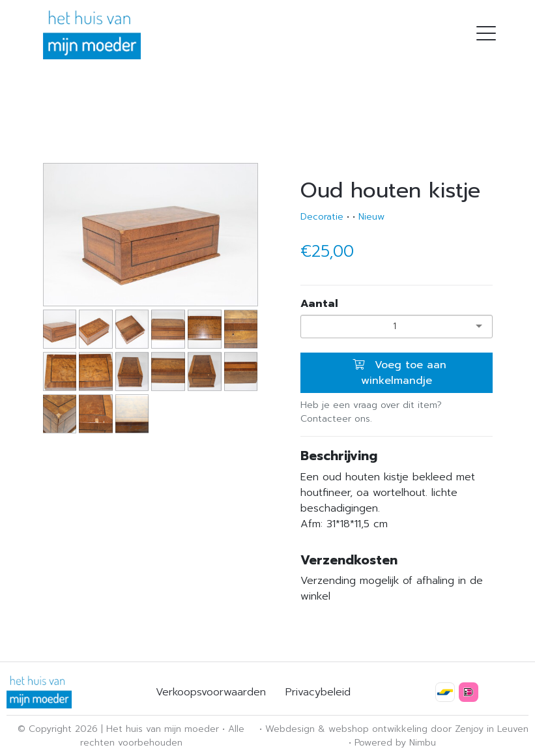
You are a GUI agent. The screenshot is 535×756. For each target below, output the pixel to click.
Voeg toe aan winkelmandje (399, 373)
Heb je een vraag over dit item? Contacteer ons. (371, 412)
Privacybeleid (318, 692)
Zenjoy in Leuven (492, 729)
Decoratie (322, 217)
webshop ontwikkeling (378, 729)
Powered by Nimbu (395, 743)
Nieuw (371, 217)
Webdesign (290, 729)
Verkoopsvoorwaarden (211, 692)
